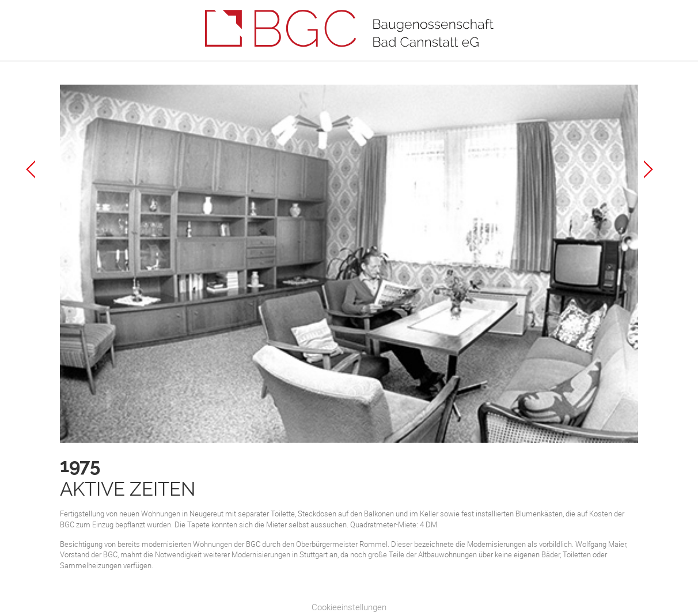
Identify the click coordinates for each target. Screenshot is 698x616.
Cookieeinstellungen (349, 607)
